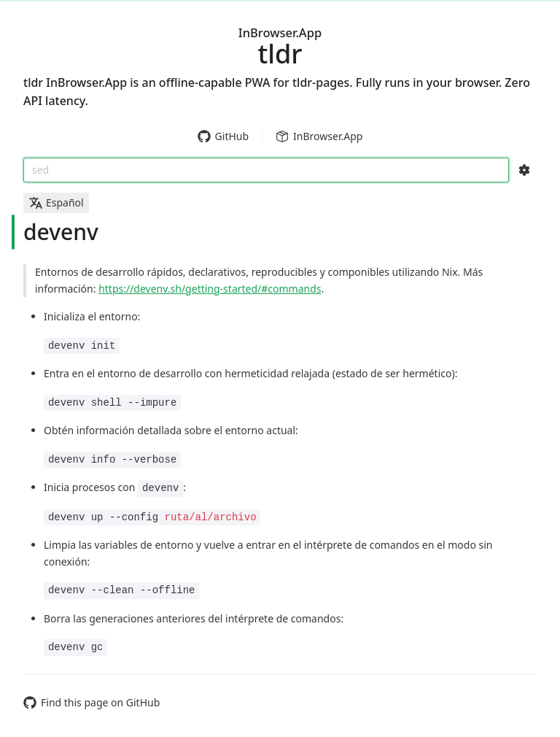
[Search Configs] (524, 170)
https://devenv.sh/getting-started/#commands (210, 289)
